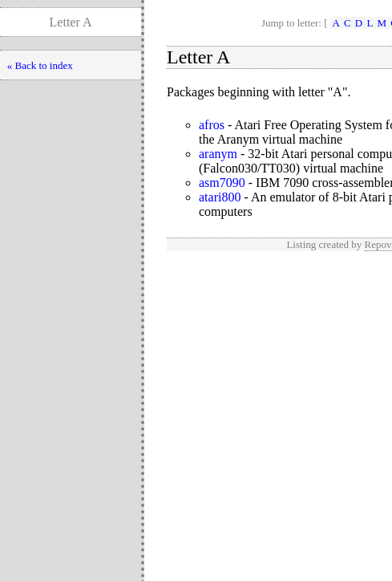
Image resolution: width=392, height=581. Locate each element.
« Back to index (40, 65)
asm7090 (222, 183)
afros (212, 125)
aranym (218, 154)
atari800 (220, 197)
